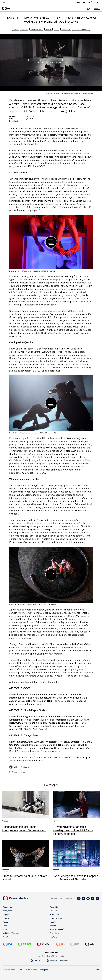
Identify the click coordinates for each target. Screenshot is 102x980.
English (19, 970)
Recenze (24, 29)
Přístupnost (44, 970)
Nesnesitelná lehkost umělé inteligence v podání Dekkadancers (24, 829)
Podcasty (6, 922)
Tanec (16, 29)
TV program (8, 907)
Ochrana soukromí (31, 970)
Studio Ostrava (56, 918)
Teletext (6, 918)
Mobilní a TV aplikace (11, 933)
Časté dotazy (55, 933)
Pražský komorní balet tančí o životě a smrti (25, 878)
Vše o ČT (6, 937)
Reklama (54, 911)
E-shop (6, 929)
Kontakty (54, 937)
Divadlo (49, 29)
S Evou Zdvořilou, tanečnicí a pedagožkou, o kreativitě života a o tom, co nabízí (73, 830)
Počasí (5, 926)
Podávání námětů (57, 929)
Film (57, 29)
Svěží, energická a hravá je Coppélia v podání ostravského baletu (75, 878)
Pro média (54, 907)
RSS (98, 970)
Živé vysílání (8, 911)
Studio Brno (55, 914)
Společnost (66, 29)
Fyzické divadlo (36, 29)
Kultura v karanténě (81, 29)
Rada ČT (53, 922)
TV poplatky (8, 914)
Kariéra (53, 926)
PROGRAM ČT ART (88, 2)
